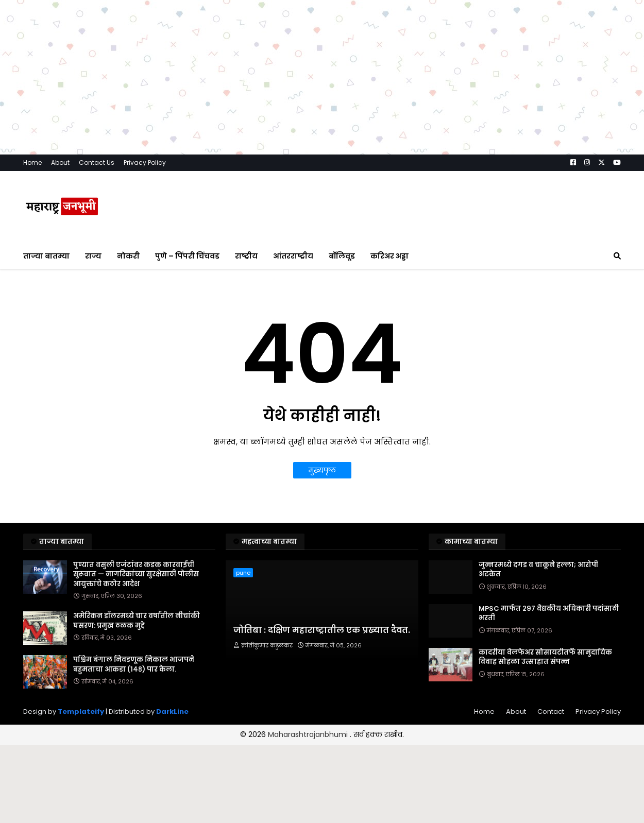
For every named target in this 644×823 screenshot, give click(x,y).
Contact (551, 711)
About (60, 162)
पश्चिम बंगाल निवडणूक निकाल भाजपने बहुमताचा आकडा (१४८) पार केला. (134, 664)
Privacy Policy (145, 162)
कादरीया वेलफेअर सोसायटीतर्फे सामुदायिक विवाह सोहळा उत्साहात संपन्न (545, 657)
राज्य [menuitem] (93, 256)
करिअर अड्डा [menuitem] (389, 256)
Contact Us (97, 162)
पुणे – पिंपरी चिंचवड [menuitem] (187, 256)
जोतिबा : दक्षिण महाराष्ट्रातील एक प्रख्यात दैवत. (322, 630)
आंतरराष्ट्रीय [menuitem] (293, 256)
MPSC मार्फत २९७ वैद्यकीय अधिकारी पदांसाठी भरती (549, 613)
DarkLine (172, 711)
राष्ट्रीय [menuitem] (246, 256)
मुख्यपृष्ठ (322, 470)
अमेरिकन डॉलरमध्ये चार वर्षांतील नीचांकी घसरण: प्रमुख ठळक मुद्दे (137, 621)
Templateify (81, 711)
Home (32, 162)
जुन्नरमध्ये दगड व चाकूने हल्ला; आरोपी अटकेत (538, 570)
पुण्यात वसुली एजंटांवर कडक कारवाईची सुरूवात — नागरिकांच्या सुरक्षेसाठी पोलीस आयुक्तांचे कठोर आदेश (136, 574)
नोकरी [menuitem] (128, 256)
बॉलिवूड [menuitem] (342, 256)
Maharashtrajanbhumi (309, 734)
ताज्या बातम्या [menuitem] (46, 256)
